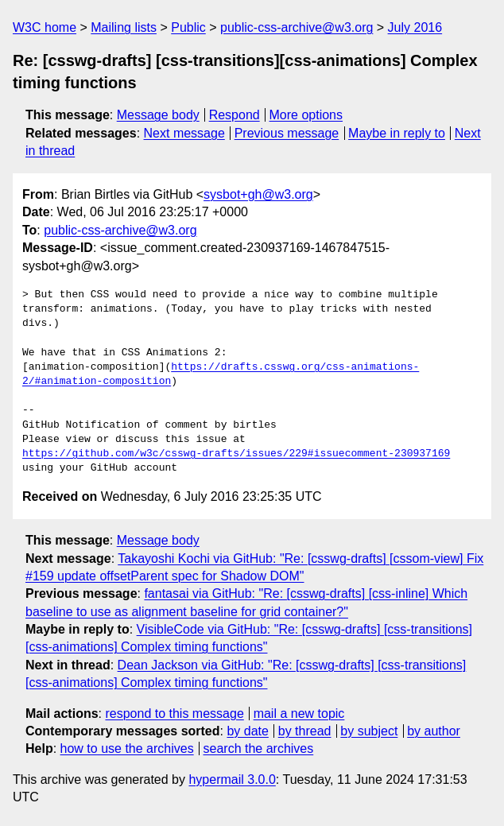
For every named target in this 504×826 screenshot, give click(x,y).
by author (434, 731)
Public (188, 27)
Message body (158, 115)
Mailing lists (124, 27)
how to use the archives (127, 748)
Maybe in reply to (397, 133)
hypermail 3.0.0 (232, 779)
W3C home (45, 27)
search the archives (259, 748)
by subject (369, 731)
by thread (305, 731)
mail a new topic (299, 714)
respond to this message (174, 714)
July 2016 (415, 27)
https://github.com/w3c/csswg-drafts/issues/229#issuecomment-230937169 (236, 454)
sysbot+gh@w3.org (258, 194)
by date (247, 731)
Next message (184, 133)
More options (306, 115)
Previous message (287, 133)
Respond (235, 115)
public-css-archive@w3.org (297, 27)
